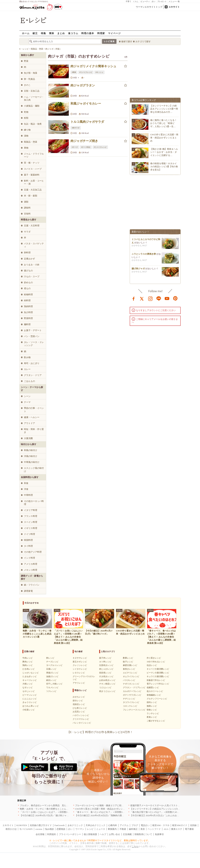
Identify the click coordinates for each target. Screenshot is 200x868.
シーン (27, 396)
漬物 (26, 136)
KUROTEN (22, 825)
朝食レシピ (152, 710)
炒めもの (28, 282)
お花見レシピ (79, 712)
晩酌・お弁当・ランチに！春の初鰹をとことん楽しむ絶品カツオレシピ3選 (57, 809)
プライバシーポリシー (70, 834)
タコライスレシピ (131, 702)
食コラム (73, 33)
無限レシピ (152, 706)
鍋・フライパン (32, 585)
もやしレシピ (29, 691)
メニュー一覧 (174, 1)
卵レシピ (50, 658)
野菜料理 (28, 318)
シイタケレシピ (80, 669)
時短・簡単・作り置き (34, 431)
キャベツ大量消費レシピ (158, 669)
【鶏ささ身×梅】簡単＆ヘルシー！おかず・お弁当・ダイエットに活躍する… (164, 152)
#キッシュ (99, 72)
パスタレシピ (129, 680)
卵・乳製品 (29, 79)
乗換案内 (112, 829)
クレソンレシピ (80, 665)
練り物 (27, 130)
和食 (26, 483)
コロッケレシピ (130, 706)
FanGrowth (60, 825)
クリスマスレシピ (81, 719)
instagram (150, 298)
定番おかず (29, 259)
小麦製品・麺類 (32, 106)
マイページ (114, 33)
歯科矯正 (133, 829)
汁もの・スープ (32, 277)
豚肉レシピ (28, 662)
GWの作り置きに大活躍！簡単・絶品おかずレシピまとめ (164, 138)
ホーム (26, 33)
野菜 (26, 61)
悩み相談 (49, 829)
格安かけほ (11, 829)
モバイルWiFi (26, 829)
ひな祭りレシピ (80, 708)
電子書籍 (189, 829)
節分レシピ (78, 701)
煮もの (27, 288)
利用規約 (52, 834)
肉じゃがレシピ (106, 669)
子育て (128, 1)
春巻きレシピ (129, 669)
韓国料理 (28, 540)
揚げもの (28, 271)
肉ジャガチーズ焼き (84, 141)
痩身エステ (177, 829)
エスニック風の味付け (34, 470)
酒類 (26, 202)
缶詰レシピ (152, 665)
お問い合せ (115, 834)
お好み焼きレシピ (107, 680)
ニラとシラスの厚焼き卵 (144, 255)
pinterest (175, 298)
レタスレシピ (79, 673)
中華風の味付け (32, 462)
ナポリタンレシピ (131, 684)
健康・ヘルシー (32, 417)
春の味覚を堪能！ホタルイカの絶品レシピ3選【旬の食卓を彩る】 (164, 166)
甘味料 (27, 214)
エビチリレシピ (130, 673)
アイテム (124, 825)
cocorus (39, 829)
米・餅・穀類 (31, 196)
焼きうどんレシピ (107, 691)
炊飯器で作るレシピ (156, 680)
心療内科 (113, 825)
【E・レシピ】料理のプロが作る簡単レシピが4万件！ (100, 732)
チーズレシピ (52, 662)
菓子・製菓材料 (32, 175)
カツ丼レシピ (105, 662)
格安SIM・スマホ (161, 825)
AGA (166, 829)
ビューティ (145, 1)
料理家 (101, 33)
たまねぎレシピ (30, 676)
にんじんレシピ (30, 699)
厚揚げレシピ (52, 673)
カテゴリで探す (143, 42)
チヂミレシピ (129, 699)
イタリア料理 (31, 510)
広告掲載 (127, 834)
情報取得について (143, 834)
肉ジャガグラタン (83, 85)
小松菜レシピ (29, 710)
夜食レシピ (152, 717)
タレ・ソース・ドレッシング (34, 344)
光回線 (193, 825)
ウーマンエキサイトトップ (149, 7)
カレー (27, 369)
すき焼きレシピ (106, 676)
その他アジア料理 (33, 552)
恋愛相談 (61, 829)
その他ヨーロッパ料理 (34, 503)
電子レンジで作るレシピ (158, 684)
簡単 (52, 33)
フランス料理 (31, 516)
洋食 (26, 489)
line (159, 298)
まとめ (61, 33)
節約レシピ (152, 702)
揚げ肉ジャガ (138, 270)
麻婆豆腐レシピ (130, 665)
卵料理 (27, 253)
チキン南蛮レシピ (107, 684)
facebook (134, 298)
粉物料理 (28, 295)
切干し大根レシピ (54, 684)
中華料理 (28, 495)
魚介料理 (28, 312)
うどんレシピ (105, 688)
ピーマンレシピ (30, 695)
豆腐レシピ (51, 669)
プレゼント (162, 1)
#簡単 (74, 72)
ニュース (101, 829)
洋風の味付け (31, 456)
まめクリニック (75, 825)
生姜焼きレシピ (106, 665)
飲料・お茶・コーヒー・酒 (34, 182)
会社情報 (40, 834)
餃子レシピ (128, 662)
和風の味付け (31, 450)
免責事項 (159, 834)
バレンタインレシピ (82, 723)
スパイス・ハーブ (33, 169)
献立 (35, 33)
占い (154, 1)
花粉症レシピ (79, 704)
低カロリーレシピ (155, 691)
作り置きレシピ (154, 658)
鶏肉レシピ (28, 665)
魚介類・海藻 (31, 73)
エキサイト (174, 7)
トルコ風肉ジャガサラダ (87, 122)
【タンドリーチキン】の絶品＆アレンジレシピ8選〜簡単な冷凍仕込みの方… (164, 109)
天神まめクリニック (96, 825)
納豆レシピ (51, 680)
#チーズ (75, 147)
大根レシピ (28, 684)
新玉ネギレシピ (80, 662)
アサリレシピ (79, 683)
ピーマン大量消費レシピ (158, 673)
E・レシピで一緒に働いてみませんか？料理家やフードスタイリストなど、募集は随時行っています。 (100, 840)
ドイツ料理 (29, 534)
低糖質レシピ (153, 688)
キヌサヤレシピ (80, 658)
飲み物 (27, 357)
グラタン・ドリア (33, 375)
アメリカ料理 (31, 564)
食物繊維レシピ (154, 695)
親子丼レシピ (105, 658)
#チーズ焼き (86, 147)
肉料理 (27, 300)
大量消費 (28, 438)
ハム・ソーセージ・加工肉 (34, 98)
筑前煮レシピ (105, 673)
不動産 (123, 829)
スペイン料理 (31, 522)
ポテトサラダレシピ (132, 695)
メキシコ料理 (31, 570)
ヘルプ (103, 834)
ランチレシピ (153, 713)
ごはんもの (29, 381)
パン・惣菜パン (32, 336)
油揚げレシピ (52, 676)
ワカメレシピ (52, 688)
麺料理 (27, 324)
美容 (143, 829)
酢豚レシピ (128, 658)
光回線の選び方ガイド (41, 825)
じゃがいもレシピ (31, 673)
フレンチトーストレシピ (134, 710)
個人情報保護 (90, 834)
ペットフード (154, 829)
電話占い (145, 825)
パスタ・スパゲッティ (34, 245)
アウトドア (29, 423)
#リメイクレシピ (86, 72)
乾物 (26, 112)
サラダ (27, 232)
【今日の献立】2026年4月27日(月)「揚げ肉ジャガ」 (45, 815)
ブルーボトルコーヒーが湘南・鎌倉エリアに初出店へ (102, 805)
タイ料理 (28, 546)
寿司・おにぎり (32, 363)
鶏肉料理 (28, 306)
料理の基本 (88, 33)
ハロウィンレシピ (81, 715)
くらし (136, 1)
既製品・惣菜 (31, 142)
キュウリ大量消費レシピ (158, 676)
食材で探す (127, 42)
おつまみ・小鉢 (32, 265)
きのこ (27, 85)
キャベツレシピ (30, 680)
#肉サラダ (76, 128)
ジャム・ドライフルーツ (34, 155)
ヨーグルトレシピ (54, 665)
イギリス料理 (31, 528)
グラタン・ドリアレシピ (134, 688)
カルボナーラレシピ (132, 691)
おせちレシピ (79, 697)
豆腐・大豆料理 (32, 226)
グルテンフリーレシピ (157, 699)
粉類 (26, 118)
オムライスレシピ (131, 676)
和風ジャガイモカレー (86, 104)
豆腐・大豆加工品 (33, 190)
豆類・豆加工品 (32, 91)
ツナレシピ (51, 691)
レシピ (90, 829)
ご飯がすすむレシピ (156, 721)
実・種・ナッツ (32, 163)
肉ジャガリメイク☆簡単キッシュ (93, 66)
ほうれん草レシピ (31, 706)
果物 (26, 148)
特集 (43, 33)
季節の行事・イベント (34, 410)
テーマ (27, 402)
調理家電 (28, 591)
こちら (135, 846)
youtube (167, 298)
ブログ (135, 825)
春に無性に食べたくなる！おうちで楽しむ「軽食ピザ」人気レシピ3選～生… (163, 123)
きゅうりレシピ (30, 702)
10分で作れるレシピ (156, 662)
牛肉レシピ (28, 658)
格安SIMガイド (180, 825)
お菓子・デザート (33, 330)
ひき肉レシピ (29, 669)
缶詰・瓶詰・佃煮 (33, 124)
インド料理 (29, 558)
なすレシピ (28, 688)
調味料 (27, 208)
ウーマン (80, 829)
